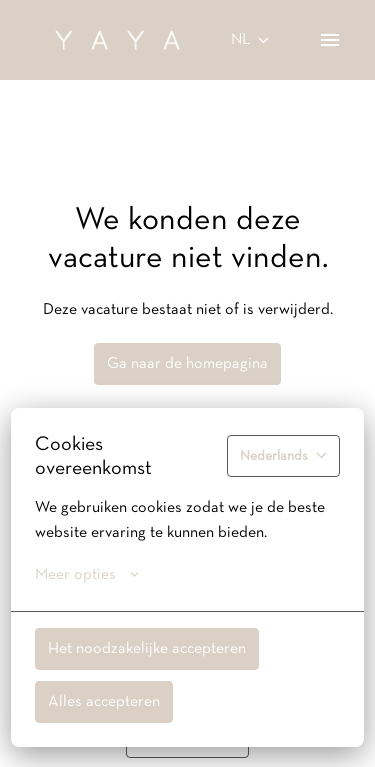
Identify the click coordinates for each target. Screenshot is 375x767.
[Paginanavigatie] (330, 40)
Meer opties (87, 575)
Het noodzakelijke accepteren (147, 649)
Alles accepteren (104, 702)
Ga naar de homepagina (187, 364)
